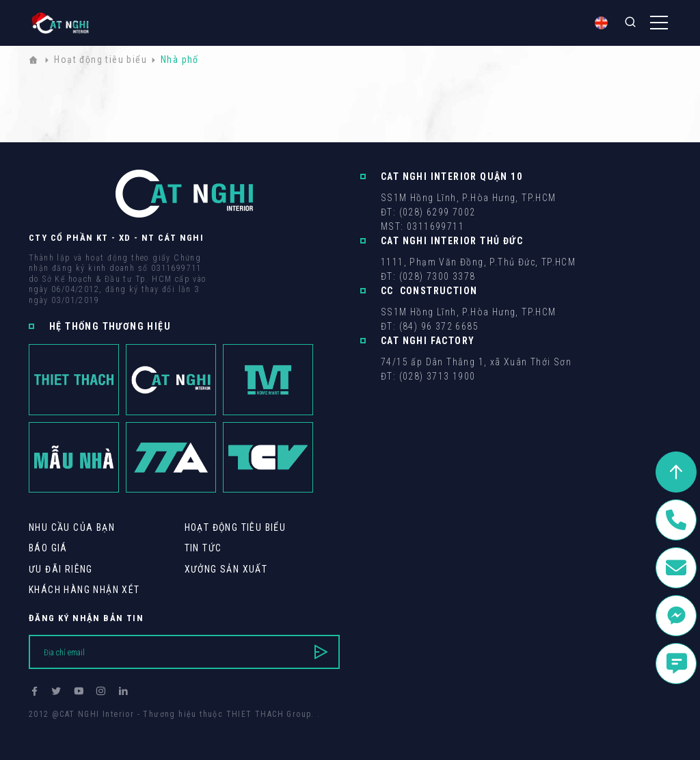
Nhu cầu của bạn (72, 527)
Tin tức (203, 548)
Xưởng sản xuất (226, 569)
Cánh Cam (123, 726)
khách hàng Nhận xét (84, 590)
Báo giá (48, 548)
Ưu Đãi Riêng (61, 569)
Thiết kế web (56, 726)
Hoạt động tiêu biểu (235, 527)
